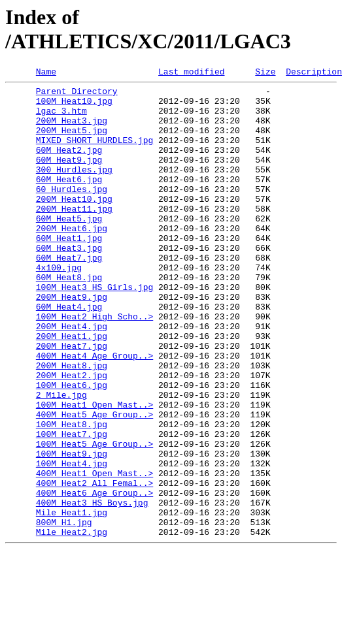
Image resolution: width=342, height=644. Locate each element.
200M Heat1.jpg (72, 389)
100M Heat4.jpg (72, 541)
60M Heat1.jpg (69, 271)
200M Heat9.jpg (72, 342)
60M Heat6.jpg (69, 201)
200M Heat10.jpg (74, 224)
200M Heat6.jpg (72, 259)
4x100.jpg (59, 306)
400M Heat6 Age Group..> (94, 577)
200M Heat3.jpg (72, 130)
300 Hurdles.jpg (74, 189)
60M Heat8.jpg (69, 318)
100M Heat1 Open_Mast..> (94, 471)
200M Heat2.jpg (72, 436)
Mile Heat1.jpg (72, 600)
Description (314, 73)
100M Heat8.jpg (72, 494)
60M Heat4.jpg (69, 353)
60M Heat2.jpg (69, 165)
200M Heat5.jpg (72, 142)
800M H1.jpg (64, 612)
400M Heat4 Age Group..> (94, 412)
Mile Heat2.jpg (72, 624)
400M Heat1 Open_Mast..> (94, 553)
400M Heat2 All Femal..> (94, 565)
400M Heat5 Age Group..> (94, 483)
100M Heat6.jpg (72, 447)
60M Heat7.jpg (69, 295)
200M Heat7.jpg (72, 400)
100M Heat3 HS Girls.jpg (94, 330)
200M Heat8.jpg (72, 424)
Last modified (191, 73)
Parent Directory (77, 95)
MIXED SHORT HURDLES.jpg (94, 153)
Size (265, 73)
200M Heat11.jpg (74, 236)
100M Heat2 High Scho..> (94, 365)
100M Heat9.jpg (72, 530)
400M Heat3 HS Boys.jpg (92, 588)
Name (46, 73)
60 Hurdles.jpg (72, 212)
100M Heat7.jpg (72, 506)
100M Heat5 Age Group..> (94, 518)
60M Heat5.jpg (69, 248)
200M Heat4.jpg (72, 377)
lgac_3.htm (61, 118)
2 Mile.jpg (61, 459)
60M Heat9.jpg (69, 177)
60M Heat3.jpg (69, 283)
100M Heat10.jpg (74, 106)
